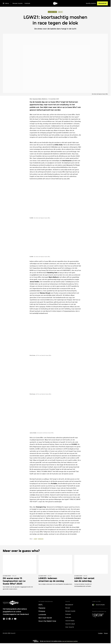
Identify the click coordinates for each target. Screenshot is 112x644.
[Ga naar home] (55, 3)
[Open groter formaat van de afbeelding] (55, 200)
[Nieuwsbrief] (102, 3)
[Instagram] (7, 619)
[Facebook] (10, 619)
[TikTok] (12, 619)
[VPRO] (98, 615)
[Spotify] (4, 619)
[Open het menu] (6, 3)
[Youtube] (15, 619)
